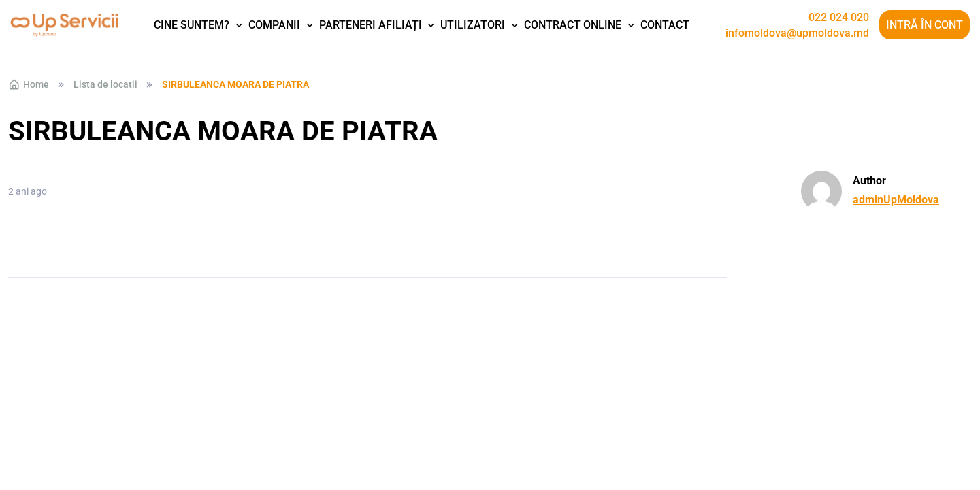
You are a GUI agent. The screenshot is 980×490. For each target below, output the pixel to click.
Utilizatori (473, 25)
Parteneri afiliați (371, 25)
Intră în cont (925, 25)
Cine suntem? (192, 25)
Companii (274, 25)
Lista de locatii (105, 84)
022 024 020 (839, 18)
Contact (665, 25)
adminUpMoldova (896, 200)
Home (29, 84)
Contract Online (573, 25)
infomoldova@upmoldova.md (797, 33)
